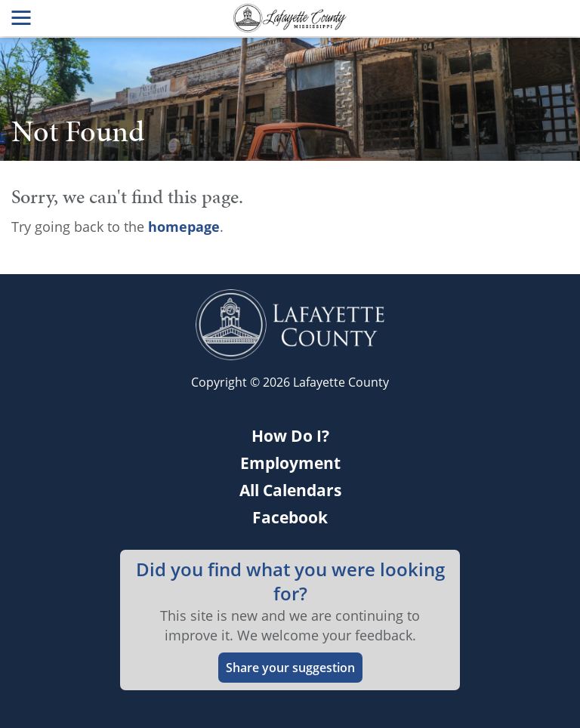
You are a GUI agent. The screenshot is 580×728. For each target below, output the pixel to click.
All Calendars (290, 490)
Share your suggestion (290, 668)
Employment (290, 463)
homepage (184, 227)
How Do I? (290, 436)
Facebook (290, 517)
